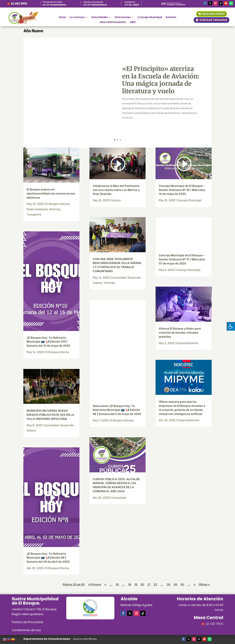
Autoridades (100, 18)
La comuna (77, 18)
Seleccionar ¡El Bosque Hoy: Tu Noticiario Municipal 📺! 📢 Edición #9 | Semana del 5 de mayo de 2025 (117, 410)
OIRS (133, 22)
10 (117, 584)
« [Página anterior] (105, 584)
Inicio (62, 18)
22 (155, 584)
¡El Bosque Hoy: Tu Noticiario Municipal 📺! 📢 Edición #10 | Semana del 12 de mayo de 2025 (48, 342)
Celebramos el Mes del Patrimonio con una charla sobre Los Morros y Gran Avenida (116, 190)
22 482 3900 (214, 624)
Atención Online (213, 14)
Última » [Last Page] (204, 584)
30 (168, 584)
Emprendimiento (187, 343)
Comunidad (51, 425)
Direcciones (123, 18)
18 (130, 584)
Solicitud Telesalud (213, 20)
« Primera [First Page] (95, 584)
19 (136, 584)
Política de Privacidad (27, 622)
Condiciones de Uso (26, 630)
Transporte (34, 214)
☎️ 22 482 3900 (17, 4)
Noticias (55, 209)
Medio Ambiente (37, 209)
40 (175, 584)
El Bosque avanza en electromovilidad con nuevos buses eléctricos (51, 194)
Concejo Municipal (150, 18)
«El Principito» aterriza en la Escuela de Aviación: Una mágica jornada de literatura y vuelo (161, 80)
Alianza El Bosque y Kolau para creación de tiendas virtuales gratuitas (180, 333)
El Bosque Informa (58, 204)
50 (182, 584)
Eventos (171, 18)
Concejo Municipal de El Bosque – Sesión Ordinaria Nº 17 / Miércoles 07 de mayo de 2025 (182, 259)
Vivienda (109, 283)
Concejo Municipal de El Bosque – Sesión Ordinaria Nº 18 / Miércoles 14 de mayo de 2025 (182, 190)
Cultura (116, 200)
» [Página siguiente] (194, 584)
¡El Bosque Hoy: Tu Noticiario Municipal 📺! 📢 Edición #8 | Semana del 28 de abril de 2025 (48, 558)
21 (149, 584)
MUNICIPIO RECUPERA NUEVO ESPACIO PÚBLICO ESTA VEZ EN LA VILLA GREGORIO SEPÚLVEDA (50, 415)
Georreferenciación (113, 22)
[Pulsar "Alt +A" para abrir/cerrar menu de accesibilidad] (231, 326)
